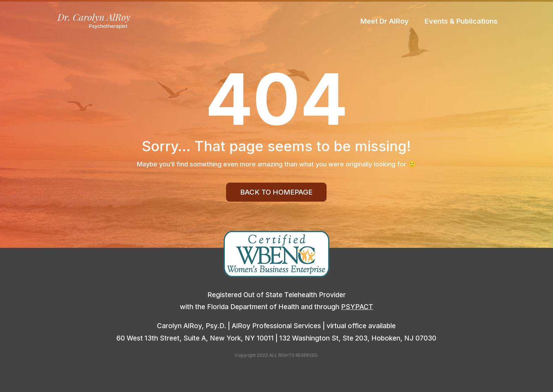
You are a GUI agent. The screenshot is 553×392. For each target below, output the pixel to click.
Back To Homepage (276, 192)
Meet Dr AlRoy (385, 22)
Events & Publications (461, 22)
